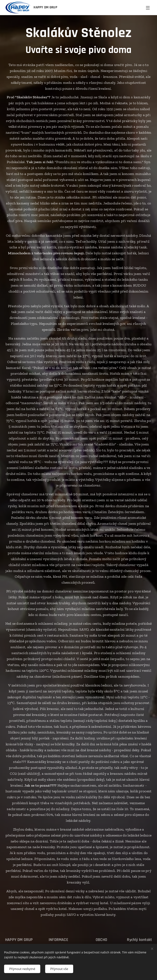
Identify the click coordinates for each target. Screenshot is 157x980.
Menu (148, 8)
